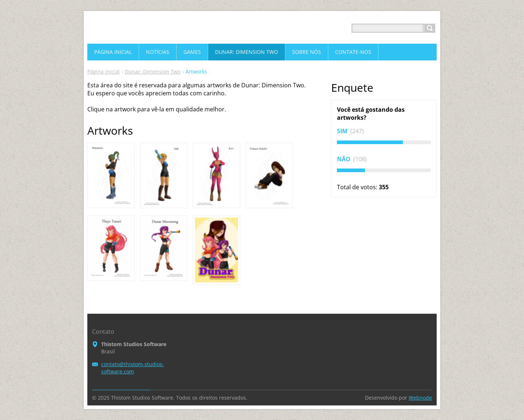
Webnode (420, 398)
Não (344, 159)
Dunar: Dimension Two (153, 72)
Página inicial (104, 72)
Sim (343, 131)
